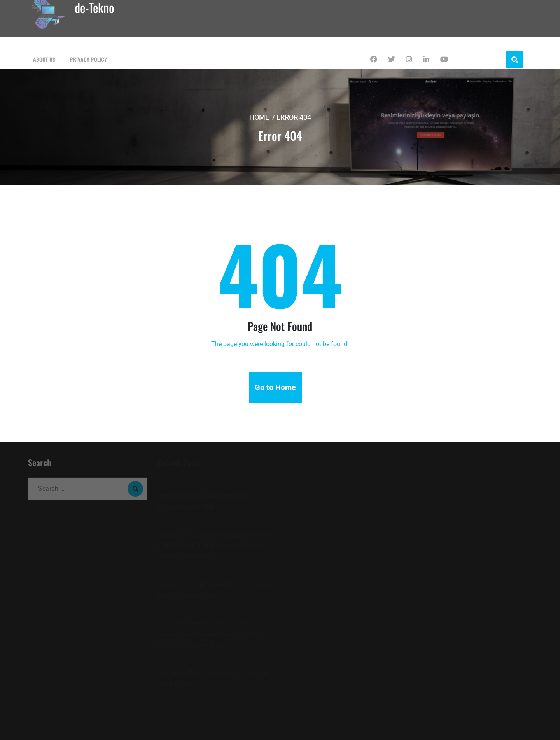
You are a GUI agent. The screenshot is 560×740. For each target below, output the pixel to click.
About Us (44, 59)
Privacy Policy (88, 59)
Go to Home (275, 387)
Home (259, 117)
